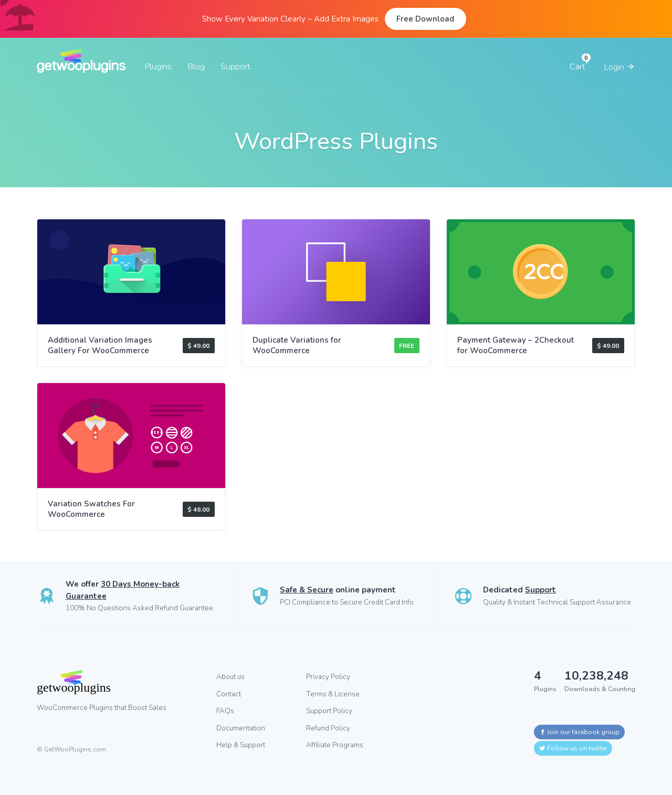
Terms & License (333, 694)
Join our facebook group (579, 732)
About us (230, 677)
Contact (229, 694)
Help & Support (241, 745)
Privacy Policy (328, 677)
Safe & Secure (307, 590)
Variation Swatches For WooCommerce (91, 509)
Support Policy (329, 711)
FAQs (225, 711)
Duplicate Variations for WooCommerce (297, 345)
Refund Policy (328, 728)
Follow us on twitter (573, 748)
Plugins (158, 66)
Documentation (241, 728)
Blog (196, 66)
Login (619, 67)
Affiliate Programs (335, 745)
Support (235, 66)
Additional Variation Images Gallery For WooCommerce (100, 345)
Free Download (425, 19)
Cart (577, 66)
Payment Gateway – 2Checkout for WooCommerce (516, 345)
